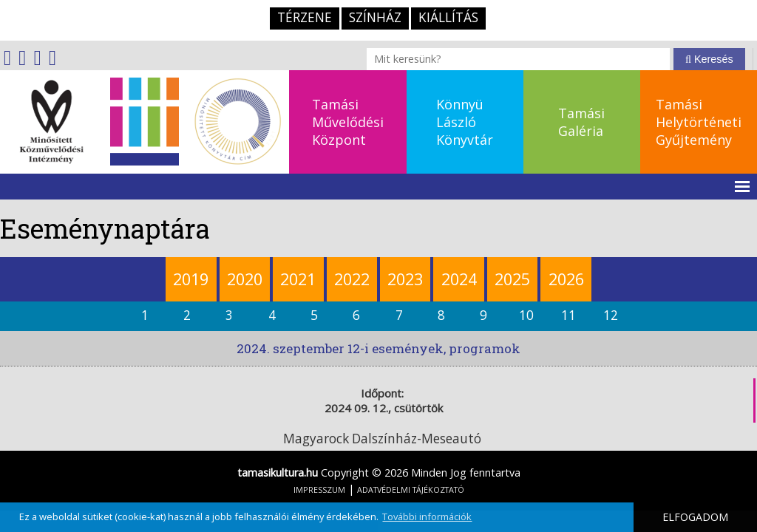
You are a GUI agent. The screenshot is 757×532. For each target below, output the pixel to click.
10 (526, 315)
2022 (352, 279)
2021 (298, 279)
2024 (459, 279)
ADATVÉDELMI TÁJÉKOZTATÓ (411, 490)
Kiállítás (448, 17)
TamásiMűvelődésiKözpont (348, 122)
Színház (375, 17)
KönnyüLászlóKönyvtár (465, 122)
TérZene (305, 17)
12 (611, 315)
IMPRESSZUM (319, 490)
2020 (245, 279)
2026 (566, 279)
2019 (191, 279)
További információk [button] (427, 516)
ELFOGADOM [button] (695, 517)
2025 (512, 279)
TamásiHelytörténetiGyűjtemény (699, 122)
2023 (405, 279)
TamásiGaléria (581, 122)
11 (568, 315)
